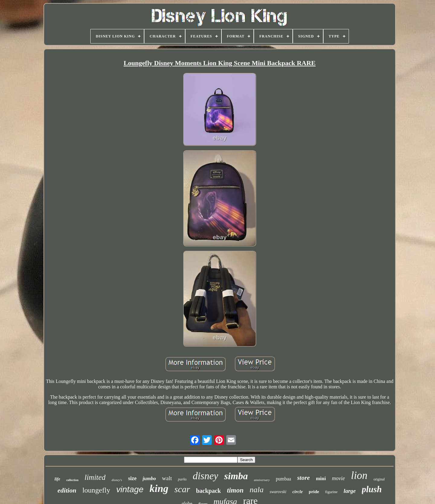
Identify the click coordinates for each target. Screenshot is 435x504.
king (159, 488)
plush (372, 489)
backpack (208, 491)
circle (298, 492)
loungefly (96, 490)
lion (359, 475)
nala (256, 490)
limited (95, 477)
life (58, 479)
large (350, 491)
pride (314, 492)
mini (321, 478)
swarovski (278, 492)
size (132, 478)
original (379, 479)
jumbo (149, 478)
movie (338, 478)
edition (67, 490)
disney (205, 476)
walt (167, 478)
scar (182, 489)
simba (236, 476)
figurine (331, 492)
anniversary (262, 480)
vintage (130, 489)
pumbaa (284, 479)
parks (182, 479)
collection (72, 480)
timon (235, 490)
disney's (117, 480)
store (304, 478)
